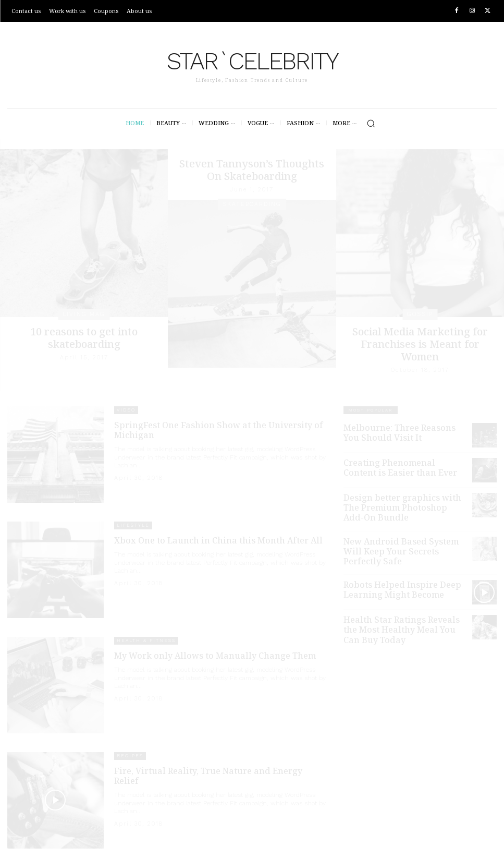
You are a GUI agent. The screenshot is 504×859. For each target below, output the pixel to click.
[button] (371, 123)
